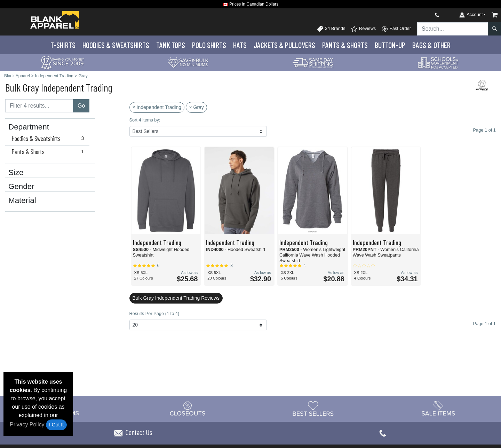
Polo (209, 45)
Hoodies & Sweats (116, 45)
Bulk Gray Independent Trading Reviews (176, 298)
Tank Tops (171, 45)
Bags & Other (431, 45)
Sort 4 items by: (145, 120)
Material (22, 201)
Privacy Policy (27, 425)
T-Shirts (63, 45)
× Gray (196, 107)
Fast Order (396, 29)
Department (29, 127)
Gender (21, 187)
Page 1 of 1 (484, 324)
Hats (240, 45)
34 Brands (331, 29)
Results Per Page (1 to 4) (154, 313)
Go (81, 106)
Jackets (284, 45)
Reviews (363, 29)
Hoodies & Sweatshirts (49, 139)
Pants (345, 45)
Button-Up (390, 45)
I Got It (56, 425)
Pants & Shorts (49, 152)
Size (16, 173)
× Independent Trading (157, 107)
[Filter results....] (39, 106)
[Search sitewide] (453, 29)
